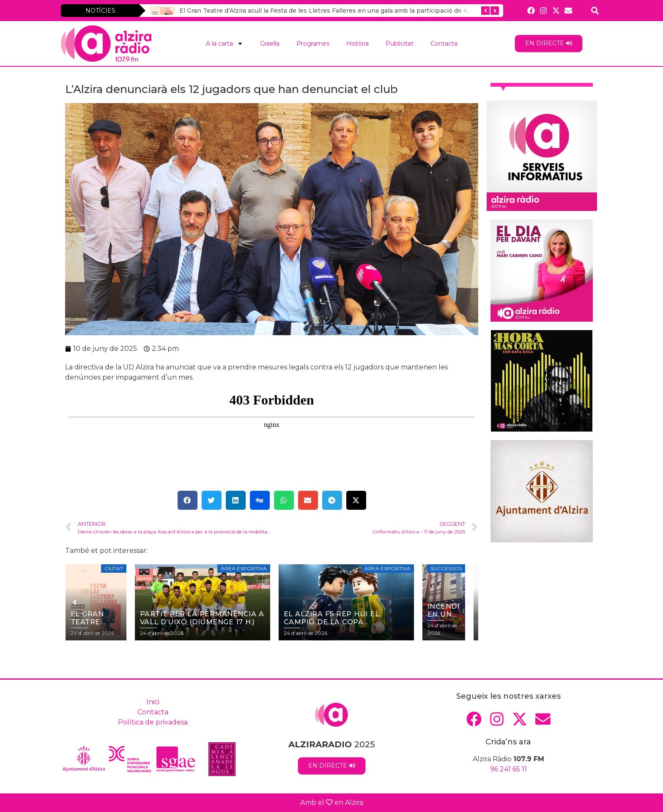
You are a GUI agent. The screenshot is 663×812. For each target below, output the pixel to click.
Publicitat (400, 44)
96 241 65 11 (508, 769)
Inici (153, 702)
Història (358, 44)
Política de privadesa (153, 722)
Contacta (444, 44)
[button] (188, 500)
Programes (313, 44)
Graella (270, 44)
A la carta (225, 44)
